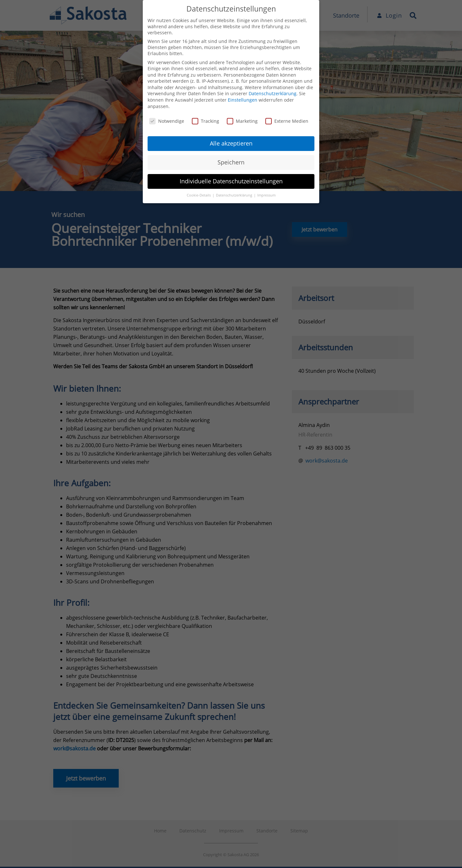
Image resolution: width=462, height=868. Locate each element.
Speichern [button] (231, 162)
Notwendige (167, 121)
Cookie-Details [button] (199, 195)
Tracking (205, 121)
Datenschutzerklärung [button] (235, 195)
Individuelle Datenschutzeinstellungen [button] (231, 181)
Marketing (242, 121)
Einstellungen (243, 100)
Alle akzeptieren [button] (231, 143)
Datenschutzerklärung (273, 93)
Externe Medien (287, 121)
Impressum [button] (266, 195)
